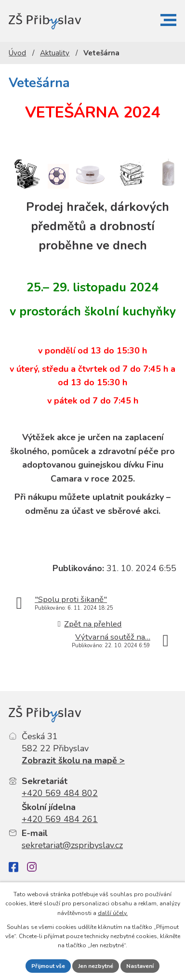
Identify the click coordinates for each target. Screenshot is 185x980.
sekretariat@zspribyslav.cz (72, 845)
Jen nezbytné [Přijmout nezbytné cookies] (96, 966)
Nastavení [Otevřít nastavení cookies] (140, 966)
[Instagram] (32, 867)
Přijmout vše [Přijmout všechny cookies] (48, 966)
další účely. (113, 913)
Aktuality (55, 53)
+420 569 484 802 (60, 793)
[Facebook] (13, 867)
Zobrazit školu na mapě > (73, 760)
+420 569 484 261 (60, 819)
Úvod (17, 53)
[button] (168, 20)
